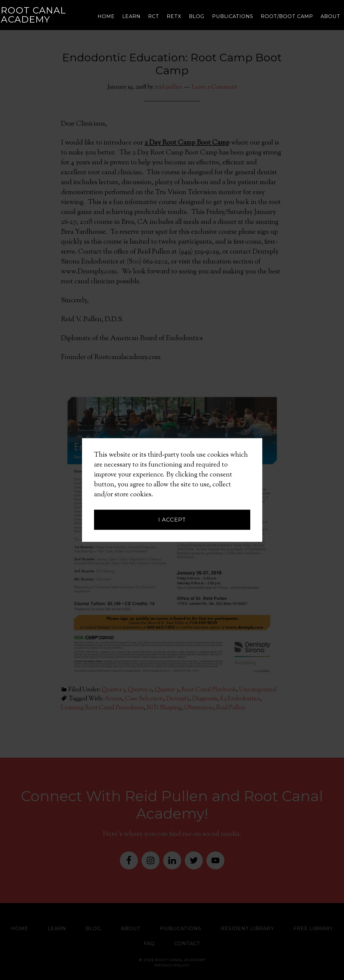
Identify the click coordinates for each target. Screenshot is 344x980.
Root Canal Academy (33, 15)
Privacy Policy (172, 965)
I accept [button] (172, 472)
